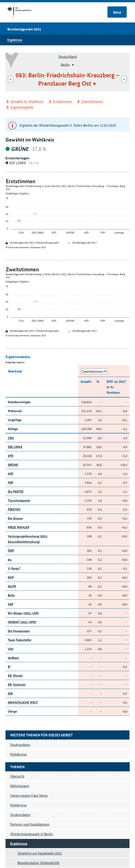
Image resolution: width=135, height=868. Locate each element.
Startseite (24, 13)
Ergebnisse (15, 40)
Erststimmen (62, 102)
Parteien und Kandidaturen (30, 824)
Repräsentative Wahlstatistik (38, 863)
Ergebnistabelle (22, 107)
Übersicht (17, 776)
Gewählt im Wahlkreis (27, 102)
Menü (117, 12)
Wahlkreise (18, 805)
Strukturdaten (20, 815)
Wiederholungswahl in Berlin (31, 834)
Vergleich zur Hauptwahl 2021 (40, 853)
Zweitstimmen (92, 102)
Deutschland (67, 56)
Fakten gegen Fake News (29, 795)
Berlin (65, 64)
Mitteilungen (20, 786)
